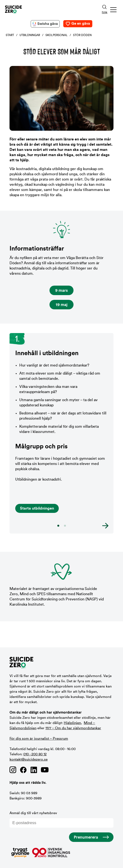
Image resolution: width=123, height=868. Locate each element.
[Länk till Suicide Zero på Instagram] (13, 770)
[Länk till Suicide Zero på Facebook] (23, 770)
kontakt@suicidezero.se (29, 759)
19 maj (62, 305)
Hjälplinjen (72, 723)
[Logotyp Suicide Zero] (47, 9)
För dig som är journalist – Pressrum (39, 739)
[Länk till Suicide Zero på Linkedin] (34, 770)
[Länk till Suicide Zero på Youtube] (45, 770)
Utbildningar (30, 35)
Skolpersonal (57, 35)
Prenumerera (86, 837)
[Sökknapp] (104, 10)
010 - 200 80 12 (35, 754)
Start (10, 35)
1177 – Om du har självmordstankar (73, 728)
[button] (114, 10)
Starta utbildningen (37, 508)
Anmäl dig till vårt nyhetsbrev (61, 819)
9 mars (61, 290)
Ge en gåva (81, 24)
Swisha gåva (48, 24)
